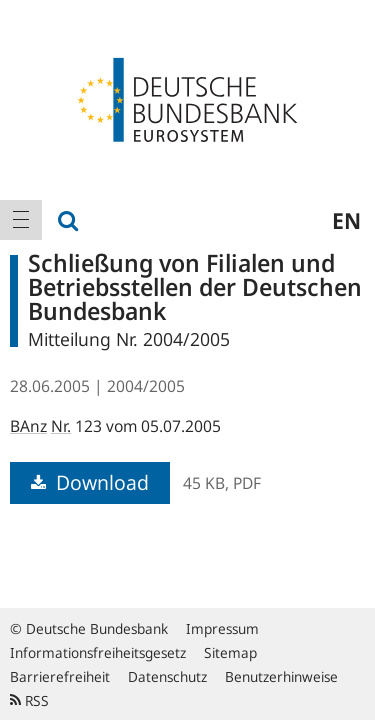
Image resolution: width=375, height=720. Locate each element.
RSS (29, 700)
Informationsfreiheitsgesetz (98, 652)
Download (90, 482)
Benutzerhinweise (281, 676)
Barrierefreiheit (60, 676)
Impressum (222, 628)
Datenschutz (167, 676)
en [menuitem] (346, 220)
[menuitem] (21, 220)
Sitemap (230, 652)
